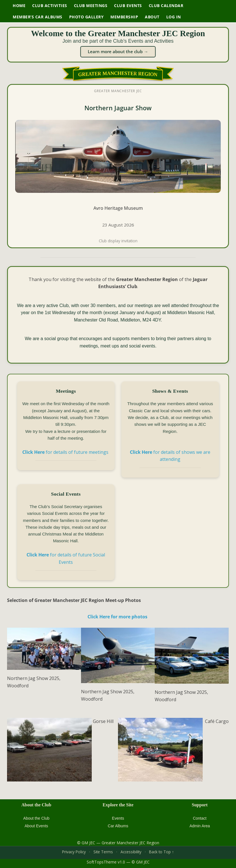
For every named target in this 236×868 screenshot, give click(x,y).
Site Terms (103, 852)
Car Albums (118, 826)
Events (118, 818)
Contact (200, 818)
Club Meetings (91, 6)
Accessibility (131, 852)
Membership (124, 17)
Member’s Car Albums (38, 17)
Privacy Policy (74, 852)
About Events (36, 826)
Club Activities (50, 6)
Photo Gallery (87, 17)
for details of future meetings (66, 452)
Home (19, 6)
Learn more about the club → (118, 51)
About (152, 17)
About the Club (36, 818)
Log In (174, 17)
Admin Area (200, 826)
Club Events (128, 6)
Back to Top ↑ (161, 852)
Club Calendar (166, 6)
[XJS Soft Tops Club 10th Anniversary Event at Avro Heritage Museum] (118, 166)
